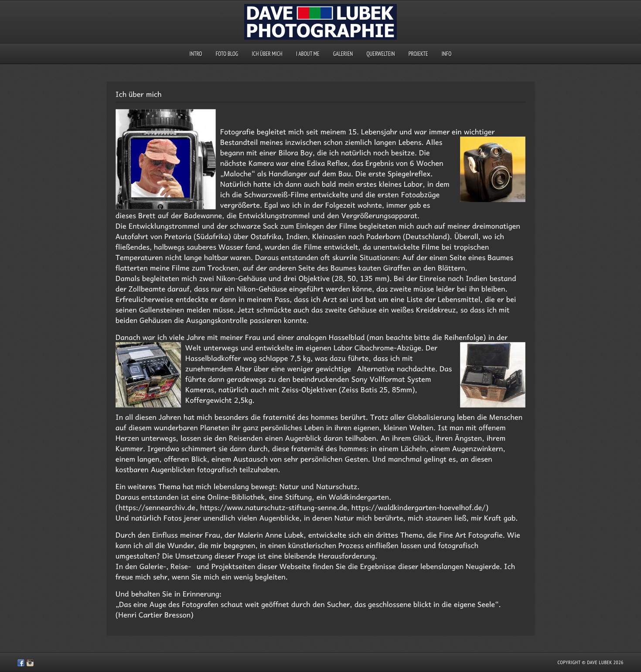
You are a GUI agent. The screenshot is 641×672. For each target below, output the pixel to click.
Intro (196, 54)
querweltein (380, 54)
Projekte (418, 54)
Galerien (343, 54)
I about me (308, 54)
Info (447, 54)
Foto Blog (227, 54)
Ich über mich (267, 54)
